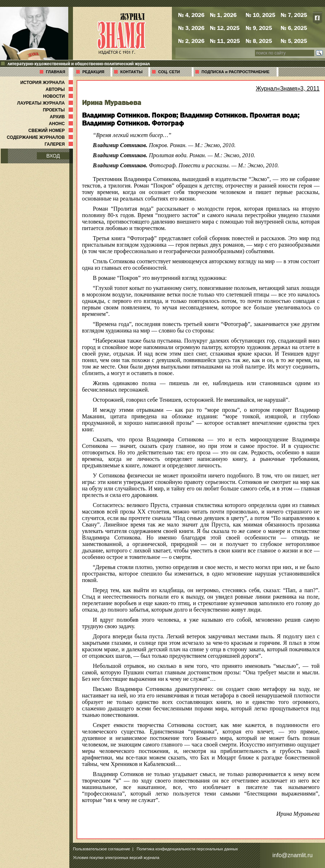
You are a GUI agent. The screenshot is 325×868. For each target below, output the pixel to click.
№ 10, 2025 (260, 15)
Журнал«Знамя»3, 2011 (288, 89)
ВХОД (53, 156)
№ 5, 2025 (294, 41)
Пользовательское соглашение (101, 849)
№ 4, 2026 (191, 15)
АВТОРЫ (60, 89)
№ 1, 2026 (223, 15)
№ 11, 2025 (225, 41)
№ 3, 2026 (191, 28)
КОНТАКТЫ (131, 72)
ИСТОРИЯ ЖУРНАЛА (47, 83)
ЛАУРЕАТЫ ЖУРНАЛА (46, 103)
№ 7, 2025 (294, 15)
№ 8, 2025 (259, 41)
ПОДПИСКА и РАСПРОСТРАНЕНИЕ (235, 72)
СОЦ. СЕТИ (169, 72)
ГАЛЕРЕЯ (59, 144)
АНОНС (62, 124)
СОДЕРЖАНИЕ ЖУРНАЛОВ (41, 137)
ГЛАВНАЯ (55, 72)
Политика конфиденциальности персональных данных (187, 849)
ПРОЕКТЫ (59, 110)
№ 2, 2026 (191, 41)
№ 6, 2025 (294, 28)
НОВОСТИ (59, 96)
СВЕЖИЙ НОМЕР (51, 131)
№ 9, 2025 (259, 28)
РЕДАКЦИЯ (93, 72)
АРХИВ (62, 117)
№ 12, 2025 (225, 28)
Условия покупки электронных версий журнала (116, 858)
